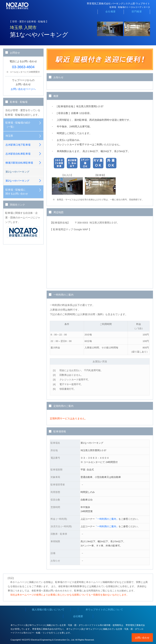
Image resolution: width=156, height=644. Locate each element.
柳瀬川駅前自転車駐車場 (19, 163)
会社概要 (111, 13)
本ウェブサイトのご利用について (104, 610)
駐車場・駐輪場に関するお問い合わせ (17, 192)
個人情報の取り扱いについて (48, 610)
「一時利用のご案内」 (107, 519)
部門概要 (137, 13)
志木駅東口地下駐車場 (18, 145)
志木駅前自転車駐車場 (18, 154)
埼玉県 (9, 136)
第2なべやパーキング (17, 181)
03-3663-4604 (23, 67)
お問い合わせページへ (23, 89)
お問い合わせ (142, 638)
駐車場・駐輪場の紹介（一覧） (18, 125)
